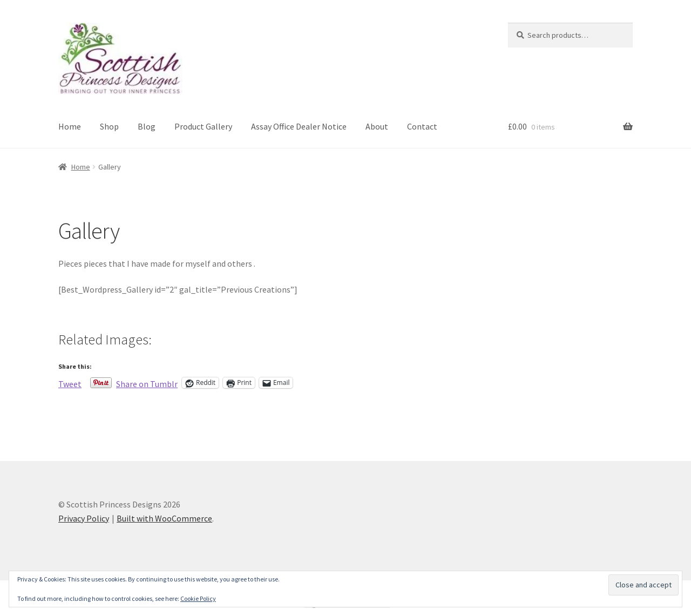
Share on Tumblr (147, 383)
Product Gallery (203, 126)
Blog (147, 126)
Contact (422, 126)
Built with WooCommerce (164, 518)
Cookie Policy (198, 598)
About (377, 126)
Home (70, 126)
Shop (109, 126)
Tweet (70, 383)
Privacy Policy (84, 518)
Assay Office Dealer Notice (299, 126)
